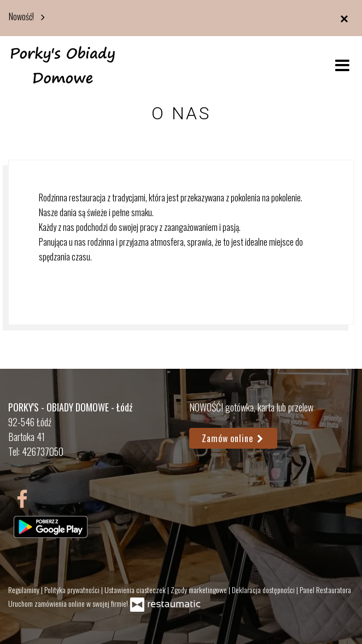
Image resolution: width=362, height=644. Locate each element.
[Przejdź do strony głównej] (63, 65)
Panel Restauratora (325, 590)
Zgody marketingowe (200, 590)
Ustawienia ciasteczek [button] (136, 590)
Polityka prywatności (73, 590)
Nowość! (30, 16)
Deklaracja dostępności (264, 590)
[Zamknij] (344, 18)
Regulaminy (25, 590)
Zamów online (233, 438)
